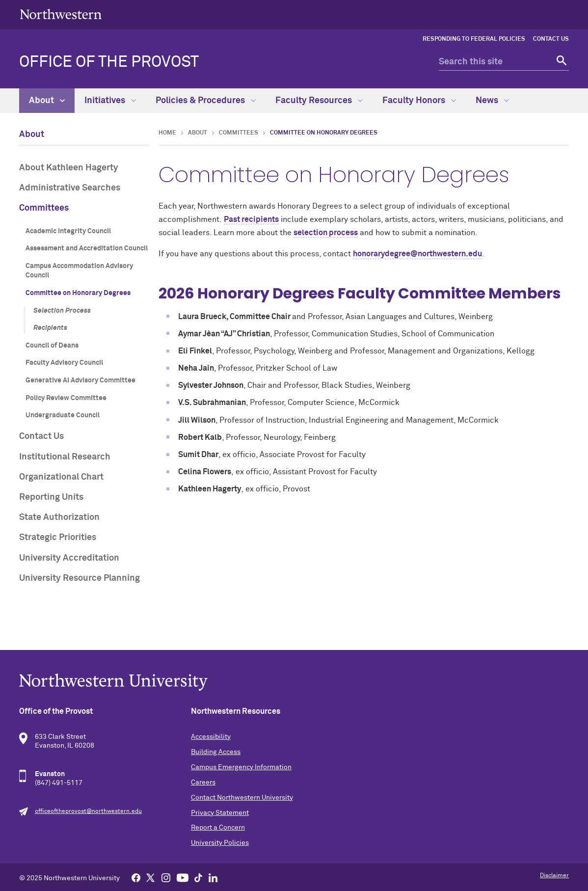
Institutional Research (65, 457)
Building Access (216, 752)
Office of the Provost (109, 62)
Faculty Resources (319, 101)
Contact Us (551, 39)
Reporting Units (51, 497)
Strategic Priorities (58, 538)
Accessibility (211, 737)
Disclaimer (554, 876)
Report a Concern (218, 828)
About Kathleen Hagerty (69, 168)
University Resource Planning (80, 578)
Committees (44, 208)
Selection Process (62, 311)
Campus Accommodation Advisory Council (79, 271)
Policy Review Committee (66, 398)
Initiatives (110, 101)
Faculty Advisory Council (64, 363)
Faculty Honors (419, 101)
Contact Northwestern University (242, 798)
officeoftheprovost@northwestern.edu (88, 811)
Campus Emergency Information (241, 767)
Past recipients (251, 219)
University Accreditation (69, 558)
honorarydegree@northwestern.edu (417, 254)
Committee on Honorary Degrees (78, 293)
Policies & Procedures (206, 101)
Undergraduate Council (63, 415)
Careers (203, 783)
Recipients (50, 328)
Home (167, 133)
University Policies (220, 843)
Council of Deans (52, 346)
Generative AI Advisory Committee (80, 380)
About (47, 101)
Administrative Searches (70, 188)
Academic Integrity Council (68, 231)
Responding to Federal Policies (474, 39)
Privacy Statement (220, 813)
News (492, 101)
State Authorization (59, 517)
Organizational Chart (61, 477)
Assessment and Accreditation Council (87, 248)
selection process (326, 233)
